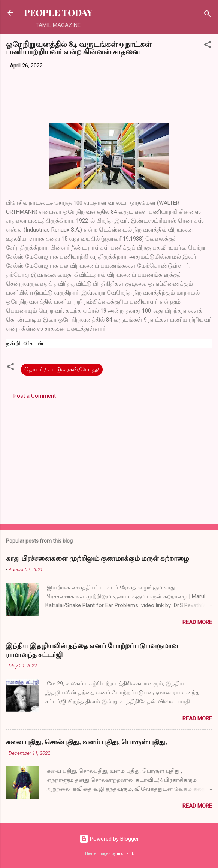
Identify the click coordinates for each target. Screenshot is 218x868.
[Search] (208, 15)
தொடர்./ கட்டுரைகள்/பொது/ (62, 370)
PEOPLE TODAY (58, 13)
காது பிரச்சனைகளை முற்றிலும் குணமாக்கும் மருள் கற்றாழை (97, 558)
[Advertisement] (109, 459)
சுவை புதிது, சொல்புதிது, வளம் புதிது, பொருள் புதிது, (87, 742)
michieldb (125, 854)
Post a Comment (35, 396)
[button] (208, 46)
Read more (197, 622)
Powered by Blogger (109, 839)
